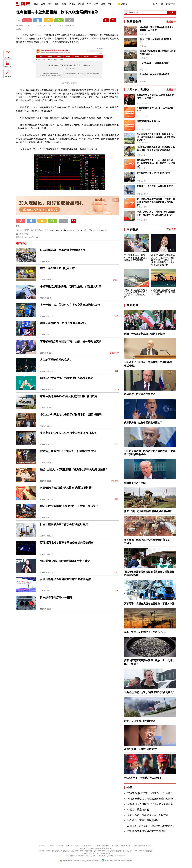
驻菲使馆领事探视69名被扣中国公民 (147, 831)
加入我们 (97, 846)
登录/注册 (170, 4)
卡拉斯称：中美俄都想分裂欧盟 (155, 74)
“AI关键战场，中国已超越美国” (154, 63)
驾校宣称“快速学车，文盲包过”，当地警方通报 (152, 793)
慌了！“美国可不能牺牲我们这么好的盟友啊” (148, 511)
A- (44, 26)
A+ (50, 26)
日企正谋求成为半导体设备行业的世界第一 (65, 524)
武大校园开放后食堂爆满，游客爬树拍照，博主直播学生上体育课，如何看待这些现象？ (156, 137)
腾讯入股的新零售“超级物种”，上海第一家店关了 (69, 506)
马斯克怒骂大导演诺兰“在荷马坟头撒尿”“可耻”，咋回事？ (156, 97)
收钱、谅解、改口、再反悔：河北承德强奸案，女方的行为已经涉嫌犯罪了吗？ (156, 213)
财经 (50, 4)
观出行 (72, 4)
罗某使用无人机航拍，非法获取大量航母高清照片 (154, 804)
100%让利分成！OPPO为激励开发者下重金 (65, 561)
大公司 (116, 280)
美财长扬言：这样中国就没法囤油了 (143, 423)
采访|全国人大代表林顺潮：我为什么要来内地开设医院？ (74, 469)
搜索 (172, 12)
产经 (89, 4)
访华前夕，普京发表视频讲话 (140, 394)
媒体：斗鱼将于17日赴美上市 (57, 268)
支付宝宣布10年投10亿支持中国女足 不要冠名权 (68, 433)
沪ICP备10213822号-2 (47, 851)
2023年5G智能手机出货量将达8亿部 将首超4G (67, 378)
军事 (64, 4)
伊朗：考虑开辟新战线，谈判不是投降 (144, 334)
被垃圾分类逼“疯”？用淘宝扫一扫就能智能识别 (68, 451)
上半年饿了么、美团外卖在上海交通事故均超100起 (70, 305)
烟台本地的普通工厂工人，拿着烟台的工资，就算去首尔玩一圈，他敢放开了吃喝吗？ (156, 163)
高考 (117, 499)
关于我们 (51, 846)
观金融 (81, 4)
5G (118, 390)
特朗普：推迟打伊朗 (135, 483)
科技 (96, 4)
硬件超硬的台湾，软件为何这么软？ (154, 173)
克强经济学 (114, 353)
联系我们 (42, 846)
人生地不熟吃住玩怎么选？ (56, 360)
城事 (103, 4)
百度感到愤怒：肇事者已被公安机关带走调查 (67, 543)
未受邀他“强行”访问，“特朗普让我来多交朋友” (149, 692)
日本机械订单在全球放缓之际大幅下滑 (63, 250)
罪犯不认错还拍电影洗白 (148, 121)
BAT (117, 591)
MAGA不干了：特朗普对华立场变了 (143, 778)
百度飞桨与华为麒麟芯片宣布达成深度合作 (65, 579)
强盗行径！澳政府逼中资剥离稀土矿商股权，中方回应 (157, 29)
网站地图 (106, 846)
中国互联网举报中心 (93, 861)
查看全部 (171, 22)
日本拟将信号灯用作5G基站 (56, 597)
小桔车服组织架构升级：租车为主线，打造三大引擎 (71, 287)
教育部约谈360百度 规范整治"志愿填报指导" (66, 488)
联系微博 (87, 846)
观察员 (123, 4)
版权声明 (60, 846)
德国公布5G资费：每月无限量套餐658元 (64, 323)
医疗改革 (115, 481)
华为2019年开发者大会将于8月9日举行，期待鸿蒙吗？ (72, 415)
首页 (36, 4)
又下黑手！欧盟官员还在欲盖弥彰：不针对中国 (149, 604)
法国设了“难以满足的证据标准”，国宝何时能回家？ (158, 52)
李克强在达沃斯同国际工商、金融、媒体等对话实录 (71, 341)
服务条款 (69, 846)
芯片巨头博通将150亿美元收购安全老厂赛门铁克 (69, 396)
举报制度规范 (125, 846)
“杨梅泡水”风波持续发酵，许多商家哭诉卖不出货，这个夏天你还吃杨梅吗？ (156, 149)
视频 (110, 4)
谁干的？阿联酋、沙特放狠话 (140, 721)
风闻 (43, 4)
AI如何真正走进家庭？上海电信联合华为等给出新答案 (156, 826)
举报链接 (115, 846)
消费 (117, 316)
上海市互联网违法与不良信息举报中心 (117, 861)
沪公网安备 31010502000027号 (72, 861)
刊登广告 (78, 846)
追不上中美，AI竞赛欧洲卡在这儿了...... (155, 41)
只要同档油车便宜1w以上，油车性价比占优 (155, 110)
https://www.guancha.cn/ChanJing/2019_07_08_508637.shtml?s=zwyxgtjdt (78, 230)
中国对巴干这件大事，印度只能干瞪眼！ (156, 186)
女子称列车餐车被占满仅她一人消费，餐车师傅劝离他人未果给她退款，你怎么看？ (156, 202)
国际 (57, 4)
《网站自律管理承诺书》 (142, 846)
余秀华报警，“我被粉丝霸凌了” (141, 749)
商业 (117, 371)
